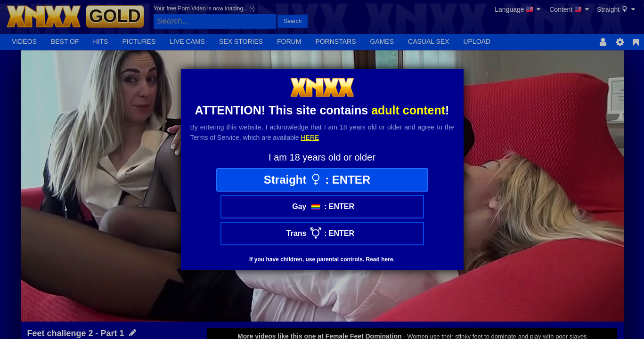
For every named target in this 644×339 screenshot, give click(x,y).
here (310, 137)
